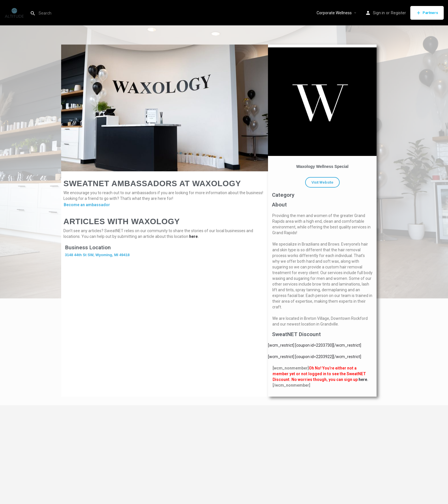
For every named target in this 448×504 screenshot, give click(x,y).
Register (398, 13)
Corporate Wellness (334, 13)
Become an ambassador (87, 205)
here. (363, 379)
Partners (427, 13)
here (193, 236)
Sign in (379, 13)
